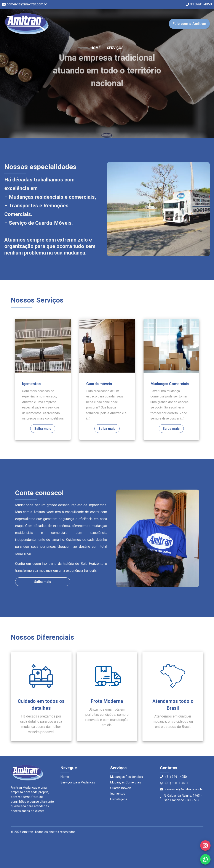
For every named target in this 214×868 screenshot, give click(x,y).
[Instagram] (205, 846)
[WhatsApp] (205, 859)
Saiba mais (43, 429)
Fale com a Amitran (189, 24)
